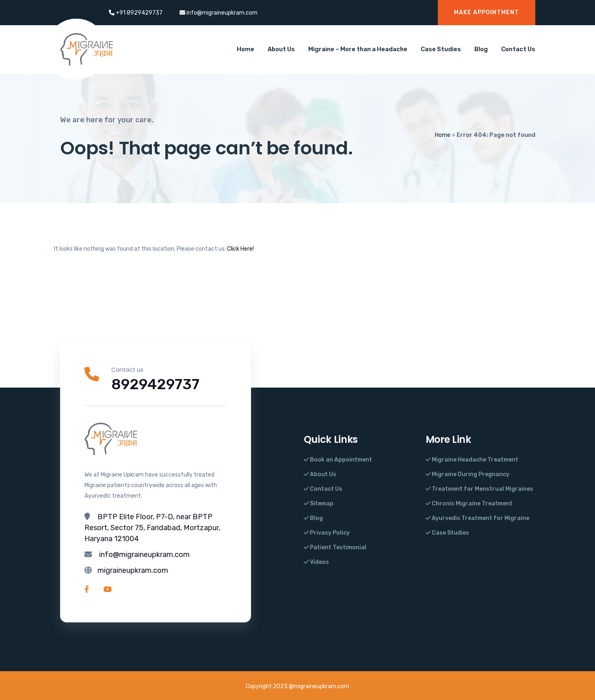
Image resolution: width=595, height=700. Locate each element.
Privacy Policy (327, 533)
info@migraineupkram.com (144, 555)
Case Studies (441, 49)
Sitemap (319, 504)
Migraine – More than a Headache (358, 49)
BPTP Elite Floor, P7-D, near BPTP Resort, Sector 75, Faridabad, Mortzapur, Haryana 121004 (152, 528)
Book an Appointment (338, 460)
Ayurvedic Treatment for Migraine (477, 518)
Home (246, 49)
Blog (481, 49)
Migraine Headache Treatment (472, 460)
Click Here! (240, 249)
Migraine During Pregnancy (467, 474)
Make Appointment (487, 12)
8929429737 (156, 384)
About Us (281, 49)
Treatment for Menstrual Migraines (479, 489)
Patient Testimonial (335, 547)
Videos (316, 562)
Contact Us (518, 49)
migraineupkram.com (133, 570)
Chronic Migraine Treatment (469, 504)
